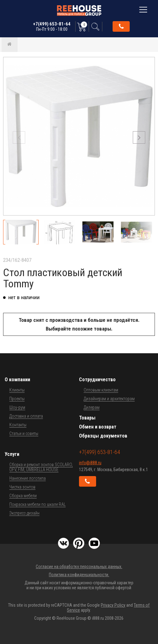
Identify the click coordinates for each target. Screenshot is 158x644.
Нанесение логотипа (28, 478)
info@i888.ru (90, 463)
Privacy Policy (113, 605)
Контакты (18, 425)
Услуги (12, 454)
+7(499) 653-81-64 (52, 26)
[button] (139, 137)
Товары (87, 418)
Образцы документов (103, 436)
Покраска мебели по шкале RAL (37, 504)
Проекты (17, 399)
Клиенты (17, 390)
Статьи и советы (24, 433)
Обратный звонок (121, 26)
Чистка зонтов (22, 487)
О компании (17, 380)
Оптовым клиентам (101, 390)
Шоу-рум (17, 407)
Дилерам (92, 407)
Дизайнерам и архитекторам (109, 399)
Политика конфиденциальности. (79, 575)
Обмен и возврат (98, 427)
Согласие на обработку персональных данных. (79, 567)
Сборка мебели (23, 496)
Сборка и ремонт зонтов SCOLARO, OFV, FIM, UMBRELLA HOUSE (41, 467)
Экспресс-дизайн (24, 513)
